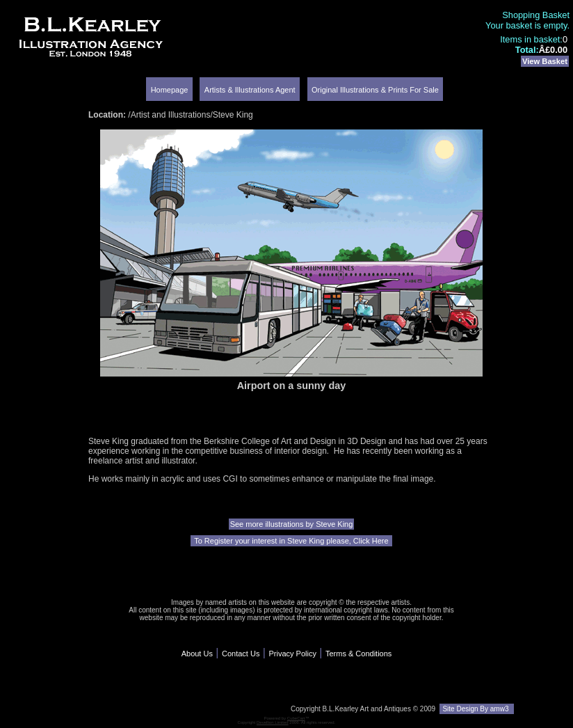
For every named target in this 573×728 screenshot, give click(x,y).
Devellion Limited (273, 722)
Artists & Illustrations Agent (250, 90)
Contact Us (241, 654)
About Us (197, 654)
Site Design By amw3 (477, 709)
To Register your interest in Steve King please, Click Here (291, 541)
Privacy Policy (292, 654)
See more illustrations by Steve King (292, 524)
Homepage (170, 90)
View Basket (545, 61)
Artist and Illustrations (171, 115)
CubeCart (296, 718)
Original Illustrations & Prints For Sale (375, 90)
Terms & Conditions (358, 654)
